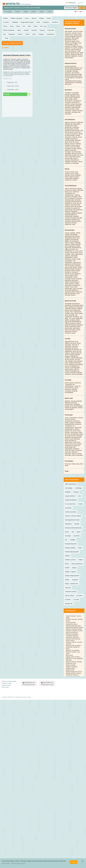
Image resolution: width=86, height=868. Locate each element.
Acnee (68, 621)
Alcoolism (69, 660)
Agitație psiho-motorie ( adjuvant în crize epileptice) (74, 658)
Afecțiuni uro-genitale (72, 650)
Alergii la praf (70, 670)
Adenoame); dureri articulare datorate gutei (73, 625)
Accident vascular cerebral (74, 619)
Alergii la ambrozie (72, 667)
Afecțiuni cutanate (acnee (74, 629)
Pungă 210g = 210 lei (12, 90)
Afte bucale (69, 655)
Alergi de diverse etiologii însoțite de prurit (74, 663)
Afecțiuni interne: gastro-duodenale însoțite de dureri (73, 647)
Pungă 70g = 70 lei (11, 83)
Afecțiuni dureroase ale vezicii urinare (73, 640)
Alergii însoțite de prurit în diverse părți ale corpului (74, 672)
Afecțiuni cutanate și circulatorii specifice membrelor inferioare (72, 636)
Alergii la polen (70, 668)
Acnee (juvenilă (71, 623)
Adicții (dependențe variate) (74, 627)
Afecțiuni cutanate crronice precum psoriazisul (74, 632)
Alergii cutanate (71, 665)
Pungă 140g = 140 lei (12, 86)
